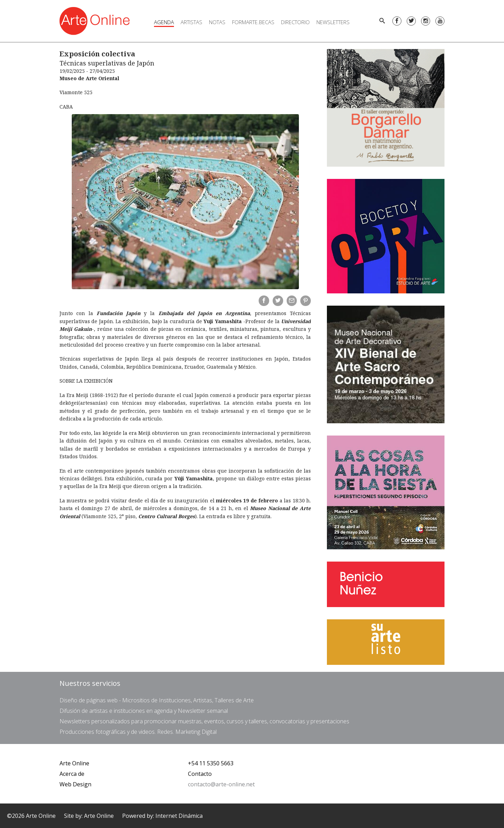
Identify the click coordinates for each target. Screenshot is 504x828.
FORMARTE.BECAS (253, 22)
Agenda (164, 22)
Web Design (75, 784)
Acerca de (72, 774)
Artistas (191, 22)
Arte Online (74, 763)
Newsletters (333, 22)
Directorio (295, 22)
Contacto (200, 774)
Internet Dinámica (179, 816)
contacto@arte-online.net (221, 784)
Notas (217, 22)
